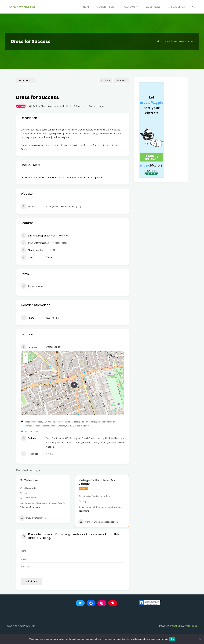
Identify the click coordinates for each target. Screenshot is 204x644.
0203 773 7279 (52, 318)
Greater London (96, 106)
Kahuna (177, 626)
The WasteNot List (21, 7)
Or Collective (88, 480)
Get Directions (30, 431)
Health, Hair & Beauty (72, 106)
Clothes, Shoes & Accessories (47, 106)
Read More (37, 511)
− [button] (25, 360)
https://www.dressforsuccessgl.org (63, 206)
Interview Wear (32, 286)
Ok (172, 639)
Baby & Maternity (31, 522)
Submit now (31, 581)
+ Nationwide (30, 488)
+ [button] (25, 356)
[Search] (193, 7)
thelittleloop (28, 480)
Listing (167, 41)
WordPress (191, 626)
